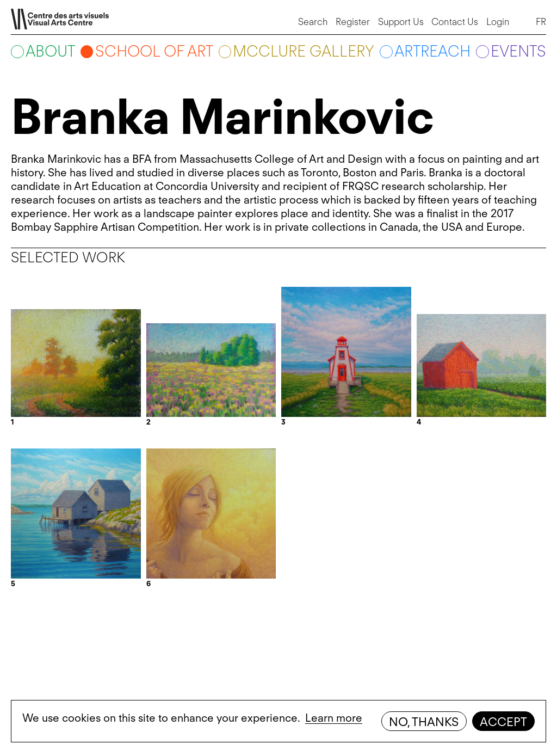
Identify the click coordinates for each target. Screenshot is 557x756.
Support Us (401, 22)
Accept (503, 722)
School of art (154, 51)
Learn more (334, 718)
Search (313, 22)
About (50, 51)
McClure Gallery (304, 51)
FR (541, 22)
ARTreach (432, 51)
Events (518, 51)
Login (498, 22)
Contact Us (455, 22)
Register (353, 22)
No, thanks (424, 722)
